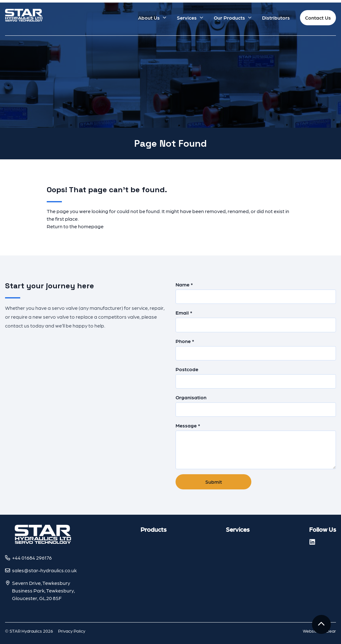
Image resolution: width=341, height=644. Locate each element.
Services (187, 18)
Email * (256, 321)
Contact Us (318, 18)
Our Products (229, 18)
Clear (331, 631)
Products (153, 529)
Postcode (256, 377)
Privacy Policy (72, 631)
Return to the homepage (75, 226)
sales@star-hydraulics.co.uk (44, 570)
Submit (214, 482)
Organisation (256, 405)
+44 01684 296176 (32, 558)
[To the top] (321, 624)
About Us (149, 18)
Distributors (276, 18)
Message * (256, 446)
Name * (256, 293)
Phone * (256, 349)
